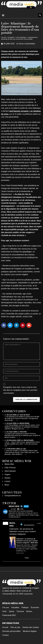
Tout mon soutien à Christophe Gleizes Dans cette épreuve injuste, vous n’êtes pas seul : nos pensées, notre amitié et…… (22, 452)
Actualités (11, 37)
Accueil (4, 37)
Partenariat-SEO (9, 615)
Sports (12, 611)
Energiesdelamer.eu (13, 496)
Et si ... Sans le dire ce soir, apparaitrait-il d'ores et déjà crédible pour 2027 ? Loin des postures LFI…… (22, 444)
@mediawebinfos (29, 525)
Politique (25, 607)
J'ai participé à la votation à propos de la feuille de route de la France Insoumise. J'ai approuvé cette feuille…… (22, 418)
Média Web (9, 464)
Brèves (29, 611)
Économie (35, 607)
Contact (5, 635)
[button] (3, 15)
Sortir (4, 611)
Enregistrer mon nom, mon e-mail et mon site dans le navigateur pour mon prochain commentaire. (20, 390)
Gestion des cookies (31, 627)
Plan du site (15, 627)
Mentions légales (30, 631)
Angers (8, 474)
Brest (7, 485)
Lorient (7, 481)
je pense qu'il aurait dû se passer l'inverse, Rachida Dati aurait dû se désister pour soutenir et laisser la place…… (22, 435)
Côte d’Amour (10, 468)
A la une (6, 607)
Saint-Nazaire (10, 471)
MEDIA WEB (12, 524)
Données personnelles (11, 631)
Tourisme (20, 611)
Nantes (8, 478)
